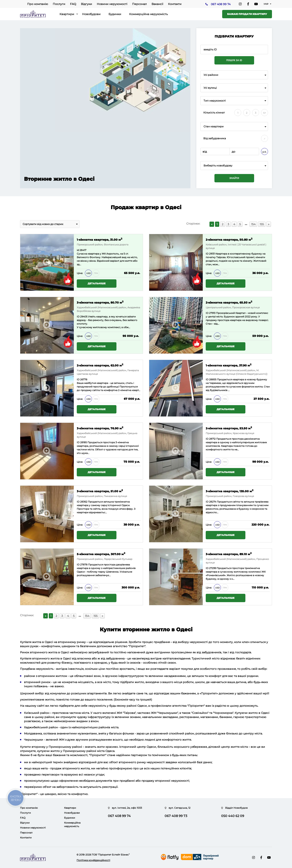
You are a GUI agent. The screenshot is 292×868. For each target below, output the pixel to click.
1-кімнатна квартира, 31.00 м (99, 239)
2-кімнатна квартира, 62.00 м (100, 365)
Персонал (139, 4)
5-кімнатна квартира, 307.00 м (101, 554)
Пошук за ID (234, 60)
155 (262, 224)
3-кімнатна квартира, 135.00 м (230, 491)
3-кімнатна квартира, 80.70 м (100, 302)
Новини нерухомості (112, 4)
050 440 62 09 (233, 816)
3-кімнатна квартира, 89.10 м (229, 554)
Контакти (175, 4)
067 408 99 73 (176, 816)
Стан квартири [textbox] (214, 126)
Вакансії (157, 4)
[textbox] (234, 166)
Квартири (67, 14)
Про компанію (38, 4)
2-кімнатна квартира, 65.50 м (229, 302)
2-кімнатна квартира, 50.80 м (229, 239)
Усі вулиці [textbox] (210, 88)
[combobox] (234, 75)
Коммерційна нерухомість (148, 14)
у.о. (265, 152)
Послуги (59, 4)
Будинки (115, 14)
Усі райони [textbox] (211, 75)
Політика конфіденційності (93, 860)
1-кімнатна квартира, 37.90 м (229, 365)
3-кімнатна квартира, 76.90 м (100, 428)
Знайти (234, 178)
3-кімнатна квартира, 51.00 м (100, 491)
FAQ (73, 4)
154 (253, 224)
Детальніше (97, 283)
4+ (265, 113)
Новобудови (91, 14)
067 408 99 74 (221, 4)
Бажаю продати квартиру (247, 14)
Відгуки (86, 4)
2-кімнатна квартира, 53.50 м (229, 428)
